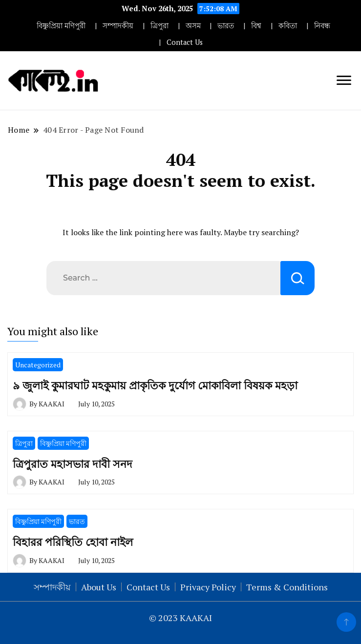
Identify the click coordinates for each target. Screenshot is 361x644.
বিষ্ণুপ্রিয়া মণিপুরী (61, 26)
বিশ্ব (256, 26)
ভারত (226, 26)
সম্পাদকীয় (118, 26)
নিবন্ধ (322, 26)
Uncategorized (38, 365)
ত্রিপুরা (159, 26)
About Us (99, 587)
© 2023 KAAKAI (180, 618)
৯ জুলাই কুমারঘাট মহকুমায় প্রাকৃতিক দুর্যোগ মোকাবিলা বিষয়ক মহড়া (155, 385)
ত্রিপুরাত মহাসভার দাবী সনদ (73, 464)
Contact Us (185, 42)
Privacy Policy (208, 587)
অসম (193, 26)
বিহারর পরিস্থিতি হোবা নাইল (73, 542)
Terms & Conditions (287, 587)
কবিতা (288, 26)
